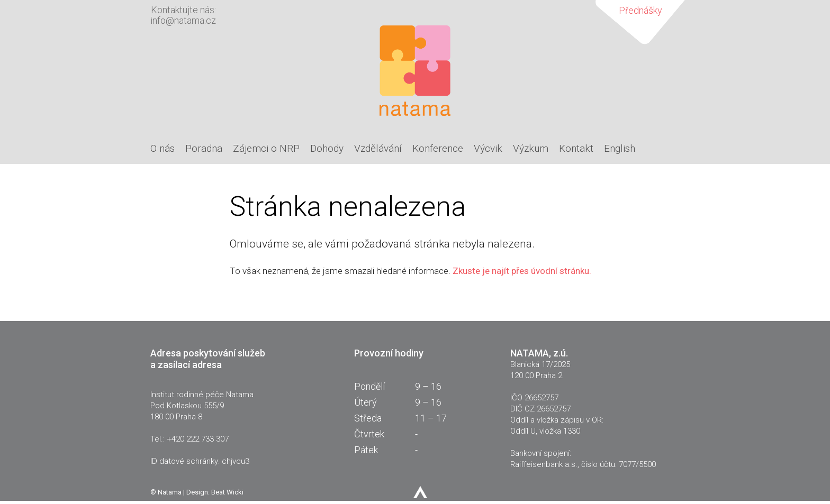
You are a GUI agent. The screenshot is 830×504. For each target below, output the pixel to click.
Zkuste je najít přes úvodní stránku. (522, 271)
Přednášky (640, 10)
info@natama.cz (183, 20)
